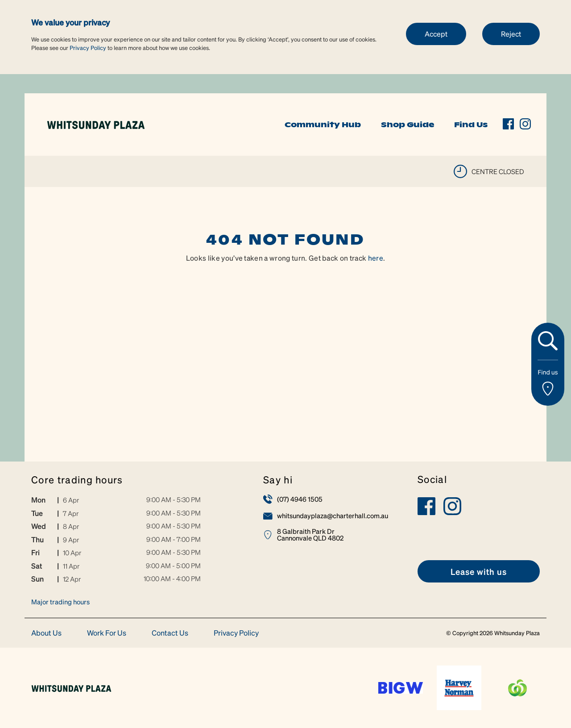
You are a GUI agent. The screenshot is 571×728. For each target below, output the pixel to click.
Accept (436, 34)
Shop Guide (408, 125)
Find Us (471, 125)
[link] (96, 124)
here (376, 258)
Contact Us (170, 633)
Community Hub (323, 125)
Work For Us (107, 633)
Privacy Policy (88, 48)
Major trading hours (60, 602)
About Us (46, 633)
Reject (511, 34)
